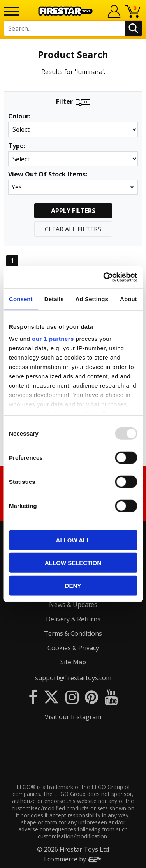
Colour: (19, 116)
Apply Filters (73, 211)
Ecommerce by (73, 859)
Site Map (73, 662)
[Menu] (12, 11)
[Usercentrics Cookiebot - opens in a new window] (104, 277)
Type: (17, 146)
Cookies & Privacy (73, 648)
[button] (73, 187)
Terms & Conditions (73, 633)
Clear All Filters (73, 229)
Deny (73, 585)
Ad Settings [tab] (92, 299)
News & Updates (73, 605)
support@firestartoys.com (73, 678)
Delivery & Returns (73, 619)
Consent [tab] (21, 299)
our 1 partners (53, 339)
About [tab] (128, 299)
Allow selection (73, 563)
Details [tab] (54, 299)
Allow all (73, 540)
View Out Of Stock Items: (48, 175)
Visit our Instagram (73, 717)
